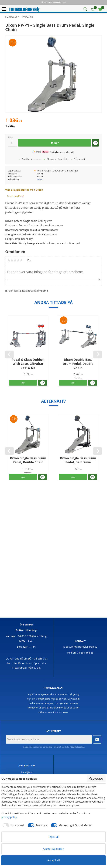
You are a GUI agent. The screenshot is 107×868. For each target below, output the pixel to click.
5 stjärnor (21, 260)
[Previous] (9, 355)
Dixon (40, 179)
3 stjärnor (15, 260)
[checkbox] (13, 825)
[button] (5, 9)
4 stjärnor (18, 260)
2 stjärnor (12, 260)
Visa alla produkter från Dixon (24, 190)
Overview (96, 779)
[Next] (98, 355)
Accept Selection (54, 849)
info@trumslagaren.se (84, 647)
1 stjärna (9, 260)
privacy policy (9, 817)
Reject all (53, 837)
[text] (53, 121)
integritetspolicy (77, 747)
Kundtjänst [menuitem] (27, 772)
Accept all (53, 860)
